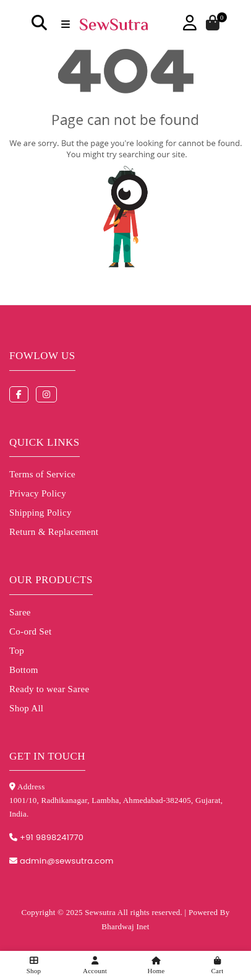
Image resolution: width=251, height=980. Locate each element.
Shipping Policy (40, 513)
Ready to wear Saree (49, 689)
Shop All (26, 708)
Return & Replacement (54, 532)
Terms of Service (42, 474)
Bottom (24, 670)
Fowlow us (42, 356)
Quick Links (45, 442)
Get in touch (47, 756)
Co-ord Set (30, 631)
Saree (20, 612)
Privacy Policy (38, 493)
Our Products (51, 580)
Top (17, 651)
